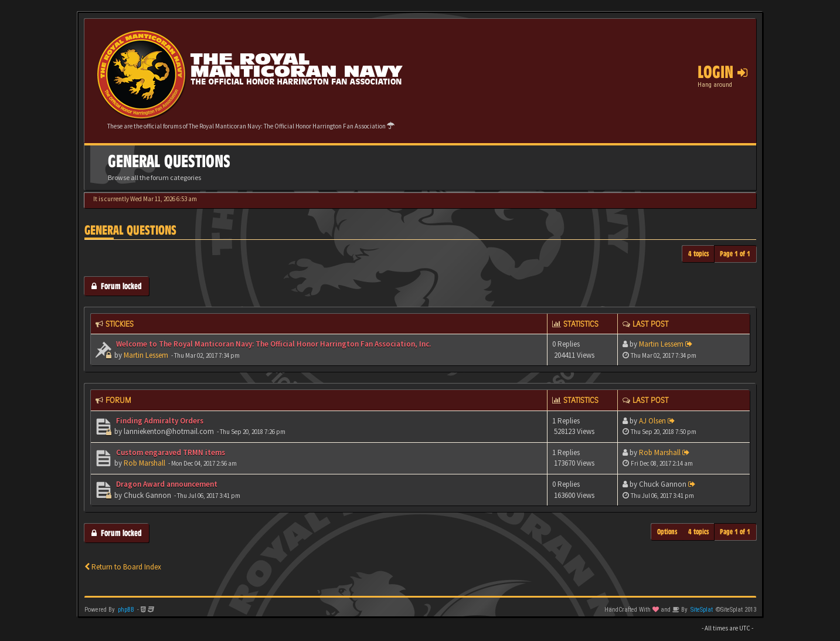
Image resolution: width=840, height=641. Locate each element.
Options (667, 532)
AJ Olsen (652, 421)
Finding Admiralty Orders (159, 421)
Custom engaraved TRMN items (170, 452)
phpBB (126, 610)
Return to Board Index (123, 567)
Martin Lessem (146, 355)
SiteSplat (702, 610)
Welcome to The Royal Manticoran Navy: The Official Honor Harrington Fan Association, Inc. (273, 344)
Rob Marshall (144, 463)
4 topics (699, 254)
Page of (735, 254)
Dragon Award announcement (166, 484)
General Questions (130, 230)
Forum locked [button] (117, 286)
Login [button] (722, 72)
